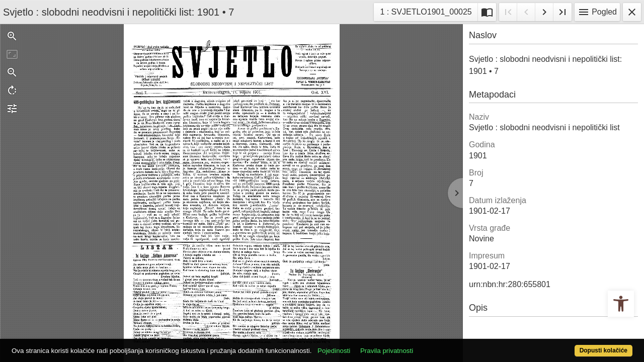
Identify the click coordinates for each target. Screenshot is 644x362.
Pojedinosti (366, 345)
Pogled (597, 12)
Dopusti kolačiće (569, 345)
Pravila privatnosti (419, 345)
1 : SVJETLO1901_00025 (425, 11)
